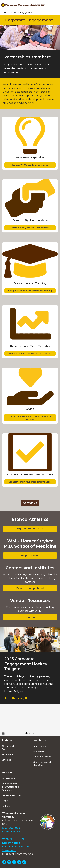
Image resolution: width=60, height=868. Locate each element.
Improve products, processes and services (30, 354)
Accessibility (8, 778)
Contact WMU (11, 832)
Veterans (6, 760)
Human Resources (12, 795)
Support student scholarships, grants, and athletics (30, 418)
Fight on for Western (30, 529)
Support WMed (30, 555)
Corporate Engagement (29, 20)
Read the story (16, 698)
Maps (5, 801)
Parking (6, 806)
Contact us (30, 503)
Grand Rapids (40, 746)
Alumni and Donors (8, 748)
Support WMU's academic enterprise (30, 165)
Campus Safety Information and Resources (10, 787)
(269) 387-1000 (11, 828)
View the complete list (30, 588)
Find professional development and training (30, 291)
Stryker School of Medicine (42, 764)
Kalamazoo (39, 751)
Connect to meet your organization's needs (30, 482)
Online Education (42, 757)
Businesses (8, 755)
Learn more (30, 617)
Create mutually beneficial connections (30, 228)
